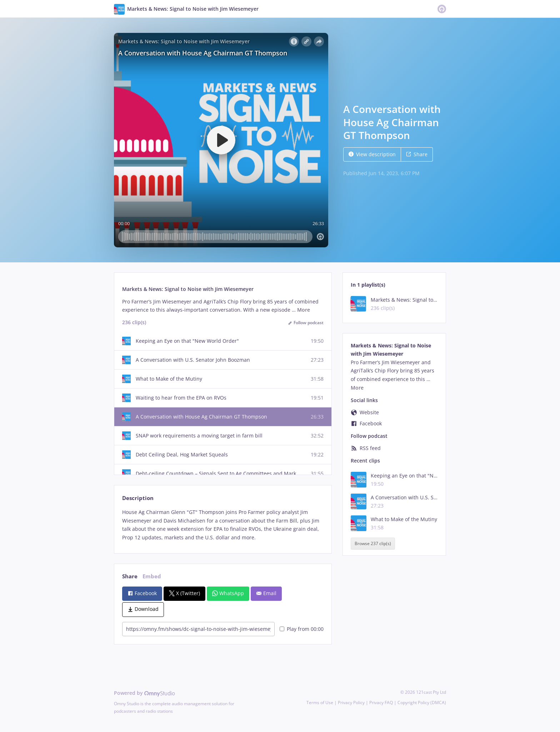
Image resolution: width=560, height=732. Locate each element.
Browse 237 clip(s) (373, 543)
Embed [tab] (152, 576)
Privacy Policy (351, 703)
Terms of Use (320, 703)
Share (417, 154)
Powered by (144, 693)
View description (372, 154)
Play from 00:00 (302, 629)
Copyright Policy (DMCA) (422, 703)
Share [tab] (130, 576)
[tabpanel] (223, 525)
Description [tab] (138, 498)
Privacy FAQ (381, 703)
